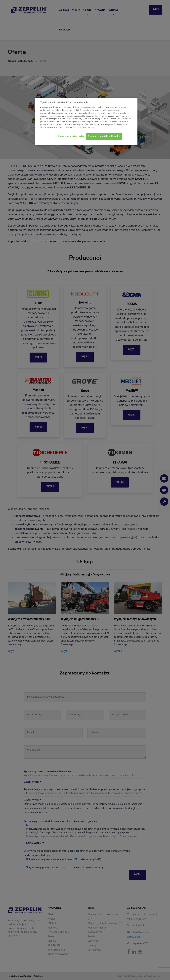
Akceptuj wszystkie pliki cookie (104, 136)
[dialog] (86, 122)
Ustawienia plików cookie (71, 136)
